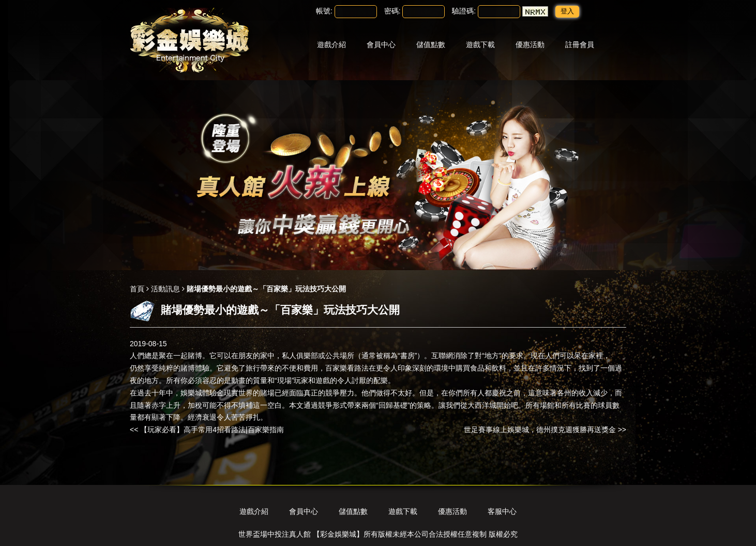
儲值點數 (431, 45)
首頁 (137, 289)
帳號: (324, 11)
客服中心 (502, 511)
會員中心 (381, 45)
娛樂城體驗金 (202, 393)
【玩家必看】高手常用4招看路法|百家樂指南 (212, 430)
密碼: (392, 11)
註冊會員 (580, 45)
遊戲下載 (480, 45)
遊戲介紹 (331, 45)
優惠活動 (530, 45)
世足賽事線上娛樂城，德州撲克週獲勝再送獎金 (540, 430)
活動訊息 (165, 289)
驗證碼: (464, 11)
